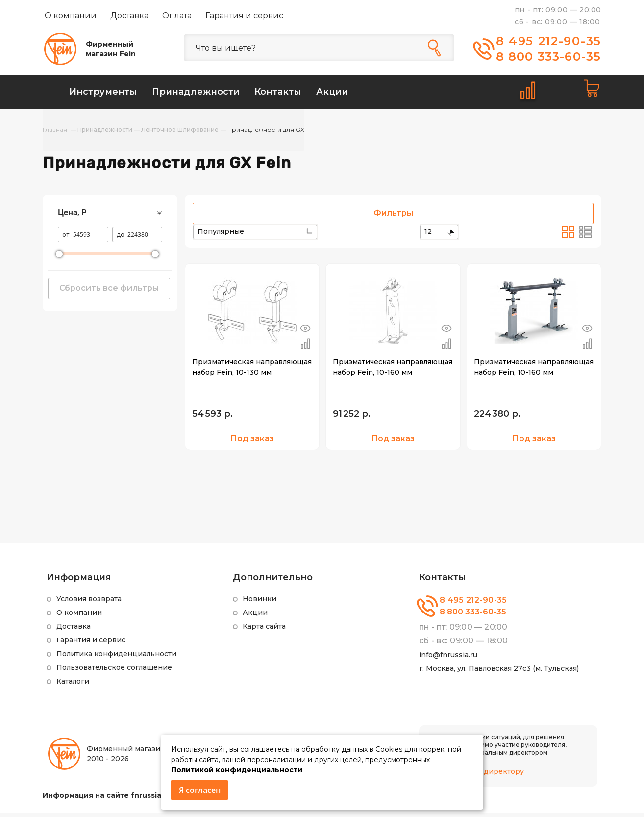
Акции (255, 616)
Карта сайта (264, 630)
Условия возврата (89, 603)
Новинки (260, 603)
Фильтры (393, 217)
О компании (71, 15)
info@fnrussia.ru (448, 659)
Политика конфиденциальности (116, 658)
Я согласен (200, 790)
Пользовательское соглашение (114, 671)
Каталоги (73, 685)
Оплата (177, 15)
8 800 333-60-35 (549, 57)
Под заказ (252, 443)
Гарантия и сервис (244, 15)
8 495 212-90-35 (549, 41)
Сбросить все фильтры (109, 292)
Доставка (129, 15)
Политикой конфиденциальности (237, 770)
